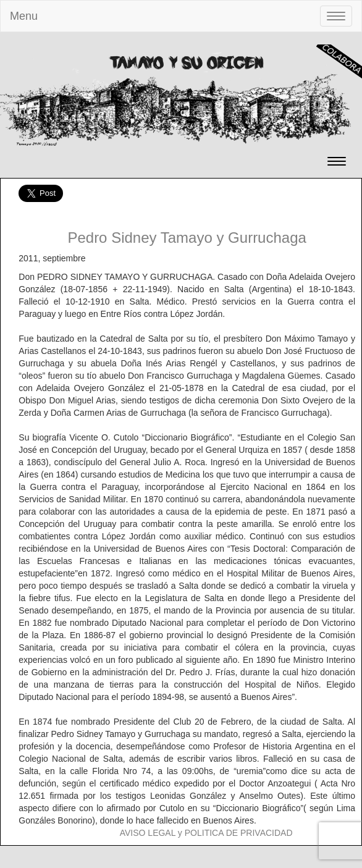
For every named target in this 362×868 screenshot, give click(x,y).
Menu (24, 16)
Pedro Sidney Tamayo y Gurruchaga (187, 238)
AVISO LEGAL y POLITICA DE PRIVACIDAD (206, 833)
